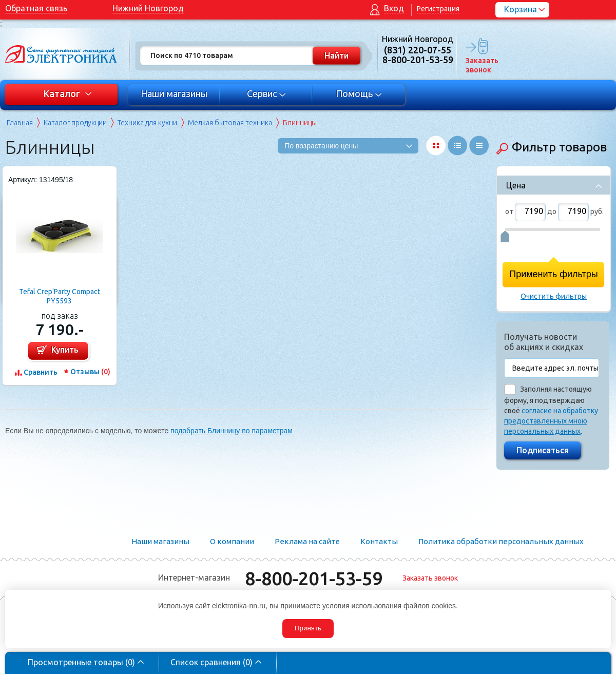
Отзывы (90, 372)
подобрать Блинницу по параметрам (232, 431)
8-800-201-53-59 (314, 578)
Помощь (359, 93)
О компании (232, 541)
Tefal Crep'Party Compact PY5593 (60, 296)
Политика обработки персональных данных (501, 541)
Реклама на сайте (307, 541)
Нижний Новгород (148, 8)
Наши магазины (174, 93)
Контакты (379, 541)
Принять (308, 628)
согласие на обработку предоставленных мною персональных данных (551, 421)
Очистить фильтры (554, 296)
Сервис (267, 93)
